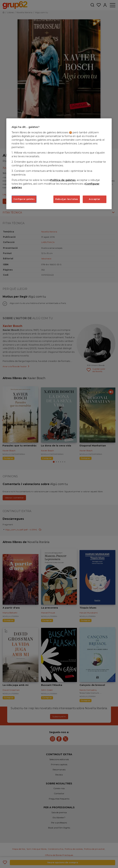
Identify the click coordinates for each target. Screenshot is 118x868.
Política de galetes (63, 180)
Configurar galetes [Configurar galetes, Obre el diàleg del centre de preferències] (24, 199)
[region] (59, 164)
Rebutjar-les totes (67, 199)
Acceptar (95, 199)
